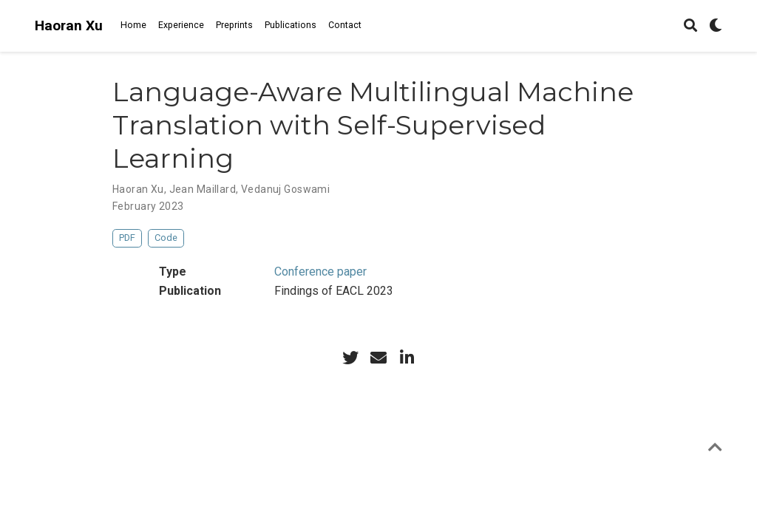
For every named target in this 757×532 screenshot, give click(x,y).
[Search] (690, 26)
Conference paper (320, 272)
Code (166, 238)
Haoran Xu (69, 25)
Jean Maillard (203, 189)
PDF (127, 238)
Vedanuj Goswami (285, 189)
